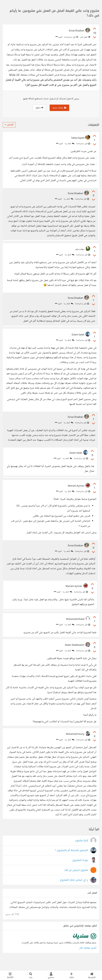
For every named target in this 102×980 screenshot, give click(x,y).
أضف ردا (70, 144)
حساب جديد (59, 108)
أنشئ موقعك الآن (88, 958)
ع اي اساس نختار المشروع (74, 890)
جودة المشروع (80, 871)
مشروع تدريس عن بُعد (76, 881)
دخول (39, 108)
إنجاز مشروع (82, 851)
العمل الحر (85, 37)
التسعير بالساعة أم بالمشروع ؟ (71, 861)
